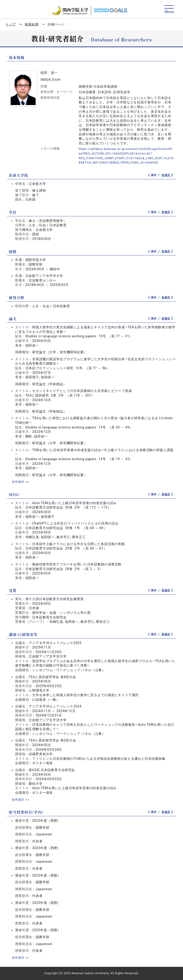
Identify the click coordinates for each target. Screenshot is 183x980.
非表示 (166, 175)
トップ (11, 24)
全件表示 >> (21, 482)
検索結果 (32, 24)
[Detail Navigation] (169, 10)
